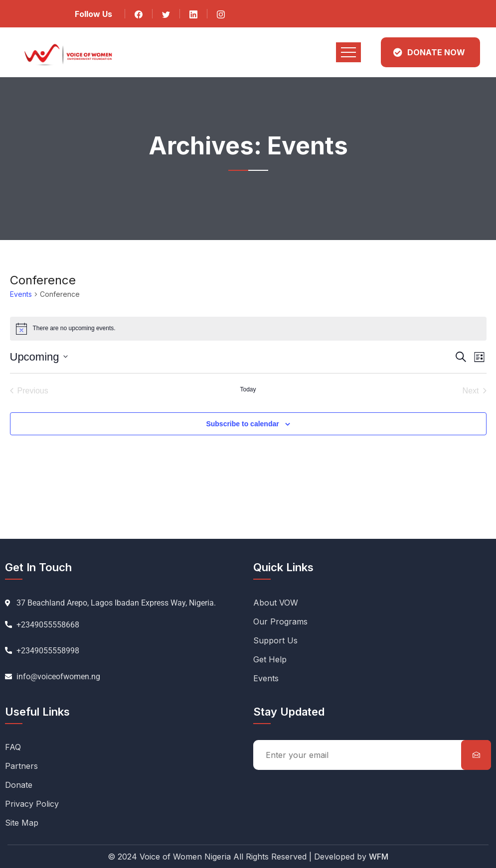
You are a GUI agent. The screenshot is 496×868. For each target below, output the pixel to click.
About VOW (276, 603)
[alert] (248, 329)
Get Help (270, 659)
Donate (19, 785)
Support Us (275, 640)
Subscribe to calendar (242, 424)
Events (21, 294)
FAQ (13, 747)
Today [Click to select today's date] (248, 389)
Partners (21, 766)
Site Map (22, 823)
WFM (379, 857)
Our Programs (280, 621)
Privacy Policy (32, 804)
